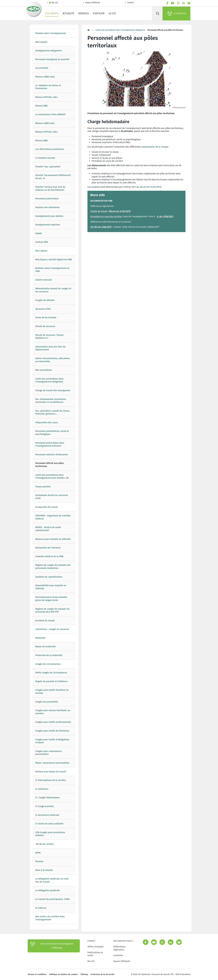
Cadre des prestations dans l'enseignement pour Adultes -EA (52, 476)
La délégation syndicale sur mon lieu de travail (52, 880)
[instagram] (178, 3)
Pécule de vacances (45, 326)
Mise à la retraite (44, 870)
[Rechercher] (158, 13)
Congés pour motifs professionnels (53, 722)
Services (84, 13)
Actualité (68, 13)
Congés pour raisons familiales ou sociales (53, 712)
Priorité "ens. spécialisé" (48, 167)
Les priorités (42, 68)
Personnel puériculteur (47, 199)
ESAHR (39, 233)
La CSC (112, 13)
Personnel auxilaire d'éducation (52, 455)
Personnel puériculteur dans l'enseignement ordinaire (50, 444)
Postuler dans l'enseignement (51, 33)
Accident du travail (45, 621)
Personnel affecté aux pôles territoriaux (50, 465)
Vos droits (52, 13)
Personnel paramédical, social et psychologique (52, 433)
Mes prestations (44, 370)
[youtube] (173, 3)
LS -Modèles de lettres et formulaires (48, 87)
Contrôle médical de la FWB (49, 556)
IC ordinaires (42, 789)
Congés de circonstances (48, 664)
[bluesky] (189, 3)
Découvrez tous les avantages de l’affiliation (52, 946)
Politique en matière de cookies (63, 974)
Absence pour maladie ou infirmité (53, 539)
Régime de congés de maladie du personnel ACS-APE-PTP (52, 610)
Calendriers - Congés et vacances (52, 629)
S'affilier (99, 13)
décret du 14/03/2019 (151, 187)
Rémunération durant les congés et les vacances (53, 290)
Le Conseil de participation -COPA (52, 899)
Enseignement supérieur (48, 225)
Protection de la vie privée (103, 974)
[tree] (54, 476)
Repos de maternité (45, 647)
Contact (131, 3)
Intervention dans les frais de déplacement (50, 348)
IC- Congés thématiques (47, 798)
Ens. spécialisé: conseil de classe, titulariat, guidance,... (53, 412)
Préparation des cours (47, 422)
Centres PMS (42, 242)
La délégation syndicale (48, 890)
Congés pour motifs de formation (52, 731)
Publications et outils (95, 954)
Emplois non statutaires (47, 207)
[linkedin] (184, 3)
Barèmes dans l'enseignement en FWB (52, 270)
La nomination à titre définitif (50, 114)
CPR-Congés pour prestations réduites (50, 834)
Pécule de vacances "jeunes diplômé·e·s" (49, 337)
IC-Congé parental (44, 806)
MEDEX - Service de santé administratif (48, 529)
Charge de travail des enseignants (53, 390)
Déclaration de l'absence (48, 548)
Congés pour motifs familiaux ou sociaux (52, 691)
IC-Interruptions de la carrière (51, 780)
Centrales (118, 955)
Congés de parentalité (47, 702)
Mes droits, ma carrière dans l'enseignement (50, 918)
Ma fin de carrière (45, 844)
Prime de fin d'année (46, 318)
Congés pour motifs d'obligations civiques (52, 741)
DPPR (38, 853)
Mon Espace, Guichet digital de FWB (54, 260)
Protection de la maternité (49, 655)
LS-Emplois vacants (45, 158)
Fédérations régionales (119, 948)
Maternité (40, 638)
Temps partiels (43, 487)
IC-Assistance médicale (47, 815)
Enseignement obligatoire (49, 51)
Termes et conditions (37, 974)
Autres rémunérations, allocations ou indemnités (53, 360)
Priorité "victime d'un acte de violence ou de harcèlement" (50, 188)
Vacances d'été (43, 309)
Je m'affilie (176, 13)
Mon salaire (41, 251)
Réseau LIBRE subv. (45, 77)
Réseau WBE (42, 106)
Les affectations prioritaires (50, 149)
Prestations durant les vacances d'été (52, 497)
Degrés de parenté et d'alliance (51, 681)
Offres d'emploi (96, 947)
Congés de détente (45, 300)
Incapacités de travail (47, 507)
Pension (39, 861)
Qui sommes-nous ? (123, 941)
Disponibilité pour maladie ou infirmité (51, 587)
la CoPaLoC (41, 908)
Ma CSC (54, 3)
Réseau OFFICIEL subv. (47, 97)
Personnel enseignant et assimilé (52, 59)
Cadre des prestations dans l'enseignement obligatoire (49, 380)
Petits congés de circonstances (51, 673)
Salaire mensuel (44, 280)
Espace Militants (93, 3)
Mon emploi (41, 42)
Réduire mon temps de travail (51, 772)
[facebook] (167, 3)
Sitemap (84, 974)
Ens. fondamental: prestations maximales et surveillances (51, 401)
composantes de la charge (155, 147)
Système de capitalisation (49, 577)
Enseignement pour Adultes (49, 216)
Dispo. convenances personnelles (52, 763)
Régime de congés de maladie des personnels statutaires (53, 567)
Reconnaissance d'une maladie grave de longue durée (51, 599)
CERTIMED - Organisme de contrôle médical (53, 517)
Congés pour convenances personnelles (49, 753)
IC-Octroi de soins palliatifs (49, 824)
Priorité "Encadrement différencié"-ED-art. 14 (54, 177)
